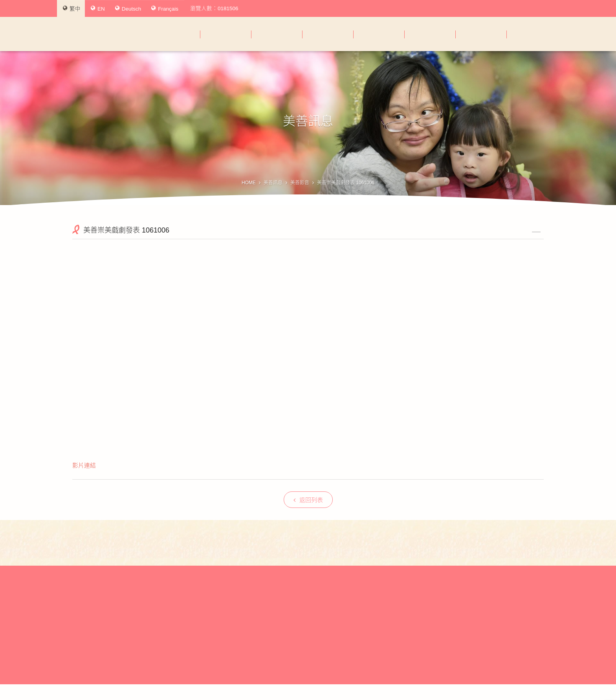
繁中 (72, 9)
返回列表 (308, 500)
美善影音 (300, 183)
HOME (249, 183)
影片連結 (84, 465)
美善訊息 (273, 183)
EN (98, 9)
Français (165, 9)
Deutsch (128, 9)
